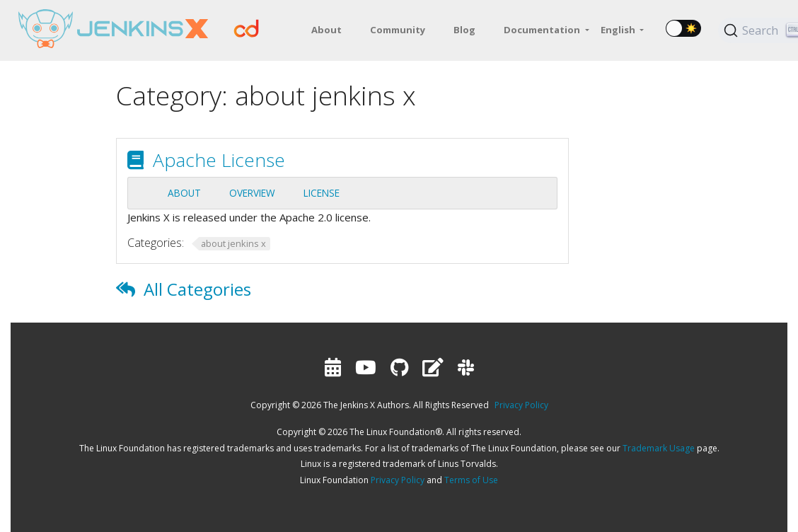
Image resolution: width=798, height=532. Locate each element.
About (184, 193)
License (322, 193)
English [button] (619, 30)
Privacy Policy (521, 405)
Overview (252, 193)
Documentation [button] (543, 30)
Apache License (219, 160)
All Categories (197, 289)
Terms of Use (471, 480)
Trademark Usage (659, 448)
